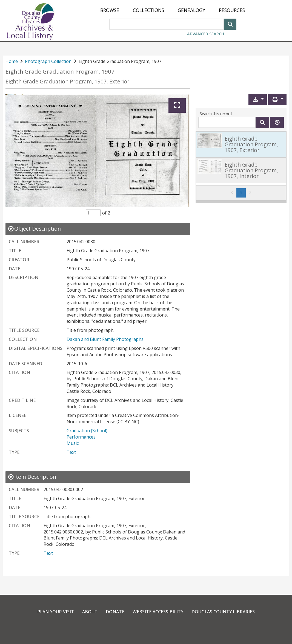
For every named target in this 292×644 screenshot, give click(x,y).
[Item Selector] (93, 213)
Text (71, 452)
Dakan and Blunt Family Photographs (105, 339)
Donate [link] (115, 612)
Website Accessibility (158, 612)
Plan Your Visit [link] (56, 612)
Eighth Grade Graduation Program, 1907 (60, 72)
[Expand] (177, 105)
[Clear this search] (277, 122)
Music (73, 443)
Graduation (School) (87, 431)
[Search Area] (167, 24)
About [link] (90, 612)
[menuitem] (110, 10)
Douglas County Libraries (223, 612)
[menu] (173, 10)
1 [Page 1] (243, 193)
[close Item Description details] (32, 477)
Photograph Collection (48, 61)
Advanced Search (206, 34)
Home (12, 61)
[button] (258, 99)
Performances (81, 437)
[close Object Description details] (34, 229)
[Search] (230, 24)
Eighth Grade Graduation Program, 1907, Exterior (67, 81)
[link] (241, 144)
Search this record (216, 114)
